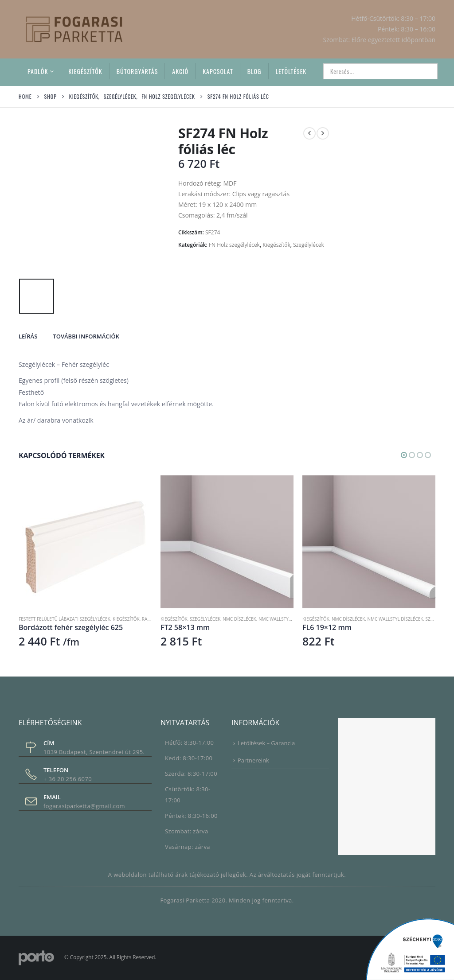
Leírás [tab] (28, 336)
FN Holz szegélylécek (234, 245)
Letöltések (291, 71)
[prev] (309, 133)
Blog (254, 71)
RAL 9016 (151, 619)
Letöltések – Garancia (266, 743)
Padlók (38, 71)
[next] (323, 133)
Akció (180, 71)
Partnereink (253, 760)
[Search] (425, 71)
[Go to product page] (85, 542)
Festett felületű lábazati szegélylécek (65, 619)
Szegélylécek (309, 245)
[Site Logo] (74, 29)
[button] (404, 455)
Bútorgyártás (137, 71)
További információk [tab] (86, 336)
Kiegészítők (85, 71)
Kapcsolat (218, 71)
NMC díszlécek (239, 619)
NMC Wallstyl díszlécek (286, 619)
